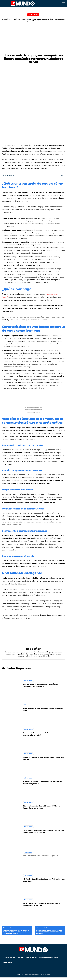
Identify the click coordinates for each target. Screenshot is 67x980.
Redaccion (34, 648)
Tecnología (33, 15)
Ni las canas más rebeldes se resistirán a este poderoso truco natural (41, 904)
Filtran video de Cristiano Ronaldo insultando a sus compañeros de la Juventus (44, 831)
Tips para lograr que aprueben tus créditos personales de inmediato (40, 685)
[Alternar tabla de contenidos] (61, 175)
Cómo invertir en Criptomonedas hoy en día (41, 856)
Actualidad (6, 19)
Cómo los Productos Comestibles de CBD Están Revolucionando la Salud (41, 807)
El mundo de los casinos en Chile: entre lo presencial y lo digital (40, 734)
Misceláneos (28, 681)
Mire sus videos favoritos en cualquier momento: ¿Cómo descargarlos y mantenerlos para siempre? (16, 932)
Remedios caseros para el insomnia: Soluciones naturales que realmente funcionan (49, 932)
